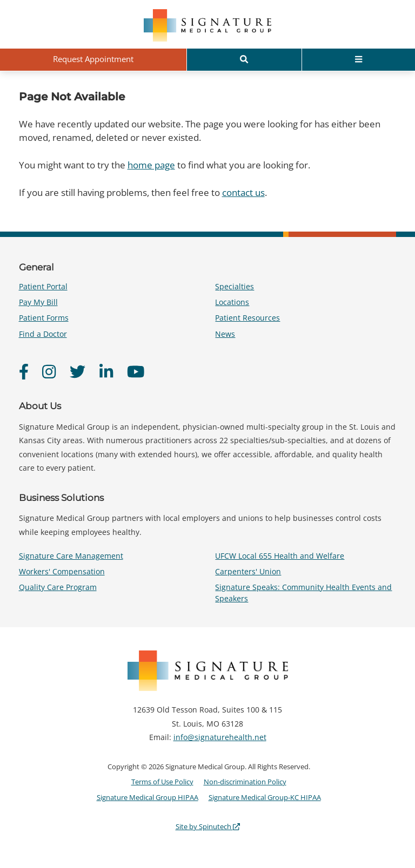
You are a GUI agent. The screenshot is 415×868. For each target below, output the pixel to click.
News (225, 334)
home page (151, 165)
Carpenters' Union (248, 571)
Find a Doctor (43, 334)
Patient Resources (247, 318)
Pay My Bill (38, 302)
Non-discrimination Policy (245, 782)
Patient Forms (44, 318)
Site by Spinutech (208, 826)
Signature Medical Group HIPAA (148, 797)
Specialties (235, 286)
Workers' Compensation (62, 571)
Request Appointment (93, 59)
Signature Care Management (71, 556)
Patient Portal (43, 286)
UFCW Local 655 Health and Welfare (280, 556)
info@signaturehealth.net (220, 737)
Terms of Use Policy (162, 782)
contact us (243, 192)
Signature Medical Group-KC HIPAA (265, 797)
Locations (232, 302)
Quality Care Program (58, 587)
